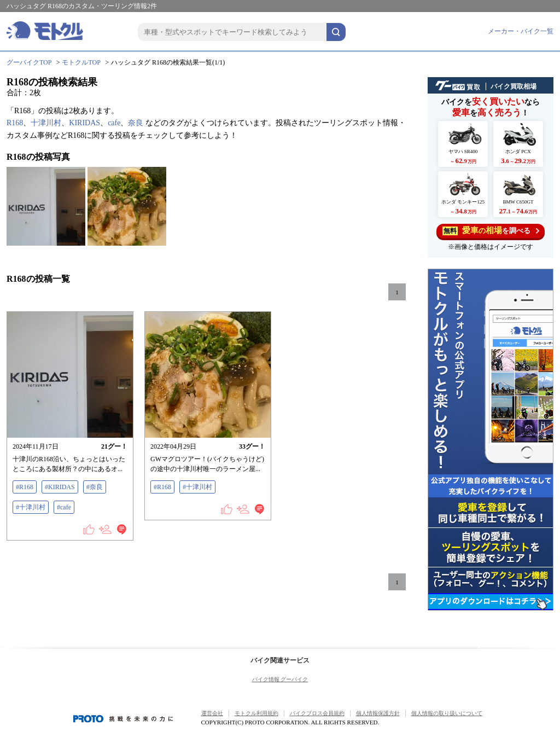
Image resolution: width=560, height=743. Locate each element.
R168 (15, 123)
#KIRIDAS (60, 487)
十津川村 (46, 123)
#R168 (25, 487)
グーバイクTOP (29, 62)
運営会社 (212, 713)
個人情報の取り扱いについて (447, 713)
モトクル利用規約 (256, 713)
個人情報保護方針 (378, 713)
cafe (114, 123)
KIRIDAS (84, 123)
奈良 (136, 123)
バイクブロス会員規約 (317, 713)
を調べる (491, 231)
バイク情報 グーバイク (280, 679)
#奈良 (95, 487)
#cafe (64, 507)
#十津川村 (31, 507)
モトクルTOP (81, 62)
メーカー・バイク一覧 (521, 31)
